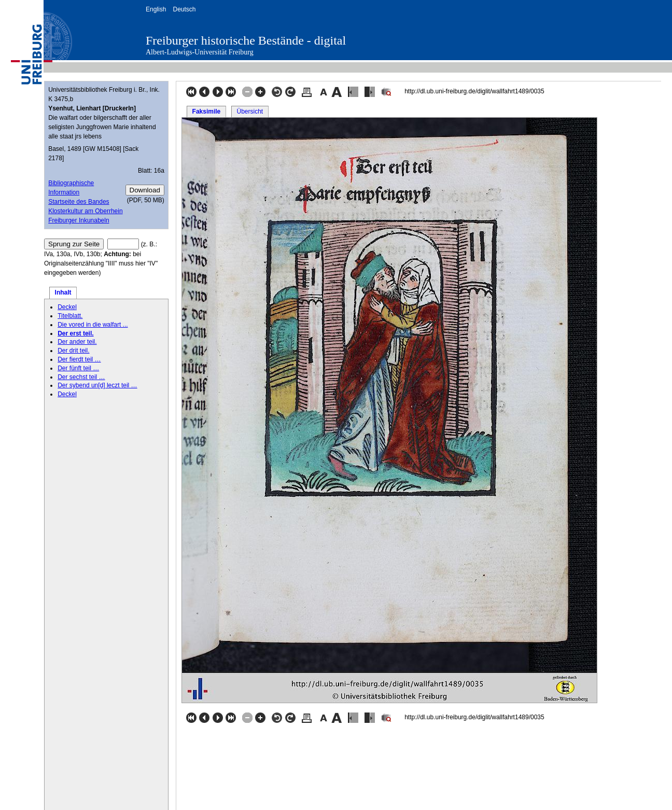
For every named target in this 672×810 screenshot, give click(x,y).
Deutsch (184, 9)
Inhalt (63, 292)
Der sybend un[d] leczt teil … (97, 385)
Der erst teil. (75, 333)
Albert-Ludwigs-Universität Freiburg (200, 52)
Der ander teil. (77, 342)
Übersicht (250, 111)
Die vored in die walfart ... (93, 325)
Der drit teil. (73, 351)
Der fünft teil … (78, 368)
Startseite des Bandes (79, 202)
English (156, 9)
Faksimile (207, 111)
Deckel (67, 307)
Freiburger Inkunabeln (79, 220)
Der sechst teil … (81, 377)
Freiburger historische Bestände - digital (246, 40)
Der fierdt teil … (79, 359)
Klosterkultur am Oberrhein (85, 211)
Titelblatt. (70, 316)
